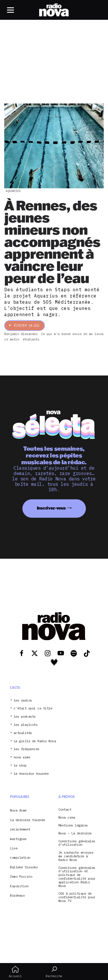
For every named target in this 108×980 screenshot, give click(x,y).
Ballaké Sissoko (24, 867)
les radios (23, 701)
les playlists (26, 725)
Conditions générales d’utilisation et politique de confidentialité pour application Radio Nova (77, 877)
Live (14, 848)
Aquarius (13, 191)
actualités (23, 733)
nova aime (22, 757)
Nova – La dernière (75, 833)
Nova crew (67, 818)
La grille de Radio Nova (35, 741)
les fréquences (27, 749)
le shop (20, 766)
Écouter (25, 325)
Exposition (19, 886)
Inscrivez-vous (51, 508)
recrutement (20, 829)
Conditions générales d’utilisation (77, 843)
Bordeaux (17, 895)
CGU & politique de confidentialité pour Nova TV (77, 897)
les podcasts (25, 717)
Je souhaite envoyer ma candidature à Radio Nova (76, 856)
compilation (20, 857)
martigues (18, 839)
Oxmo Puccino (21, 876)
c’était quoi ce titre (33, 708)
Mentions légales (73, 825)
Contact (65, 810)
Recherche (54, 972)
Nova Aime (18, 810)
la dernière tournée (31, 774)
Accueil (15, 972)
